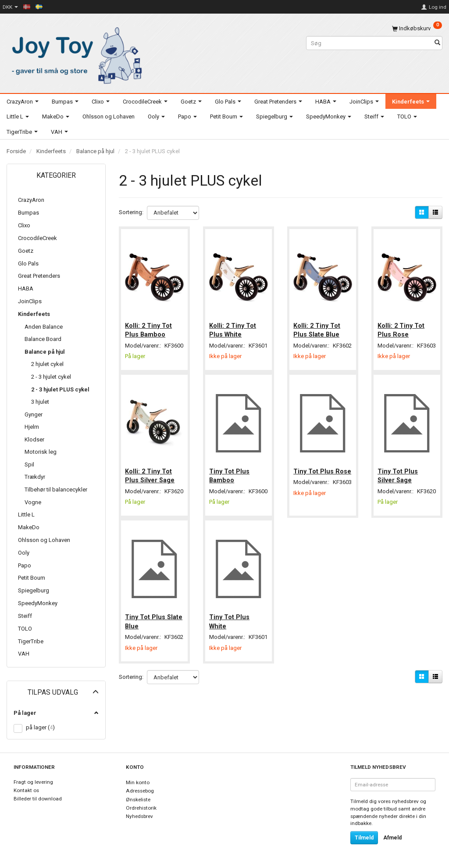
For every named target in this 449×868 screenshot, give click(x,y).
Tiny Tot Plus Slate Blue (146, 633)
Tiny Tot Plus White (230, 633)
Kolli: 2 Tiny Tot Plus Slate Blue (318, 328)
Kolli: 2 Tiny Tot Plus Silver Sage (151, 481)
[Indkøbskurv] (417, 28)
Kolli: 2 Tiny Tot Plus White (233, 328)
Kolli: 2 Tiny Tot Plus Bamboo (149, 328)
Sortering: (131, 212)
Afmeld (392, 838)
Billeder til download (38, 799)
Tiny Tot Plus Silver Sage (399, 481)
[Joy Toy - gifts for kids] (75, 54)
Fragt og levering (33, 782)
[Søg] (437, 43)
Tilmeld (364, 838)
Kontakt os (26, 790)
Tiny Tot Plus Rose (314, 481)
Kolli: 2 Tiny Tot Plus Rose (402, 328)
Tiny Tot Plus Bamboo (230, 481)
